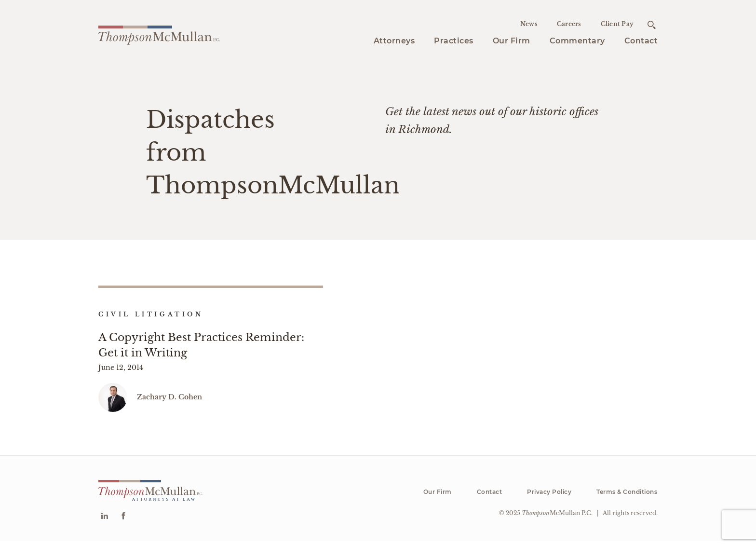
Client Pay (617, 24)
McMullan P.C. (557, 519)
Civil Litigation (151, 314)
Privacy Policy (549, 497)
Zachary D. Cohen (169, 402)
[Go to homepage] (159, 34)
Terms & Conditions (627, 497)
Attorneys (394, 41)
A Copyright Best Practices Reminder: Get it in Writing (201, 345)
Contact (641, 41)
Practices (454, 41)
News (529, 24)
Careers (569, 24)
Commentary (577, 41)
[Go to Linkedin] (104, 522)
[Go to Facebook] (123, 522)
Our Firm (512, 41)
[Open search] (652, 25)
